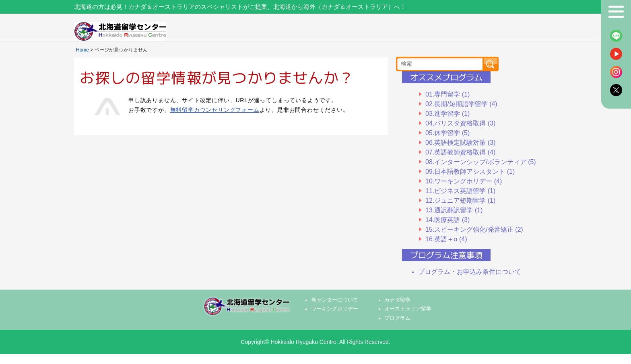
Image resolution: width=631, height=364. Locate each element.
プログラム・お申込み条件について (470, 272)
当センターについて (335, 300)
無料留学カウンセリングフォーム (215, 110)
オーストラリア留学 (408, 309)
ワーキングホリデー (335, 309)
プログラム (397, 318)
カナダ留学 (397, 300)
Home (82, 50)
